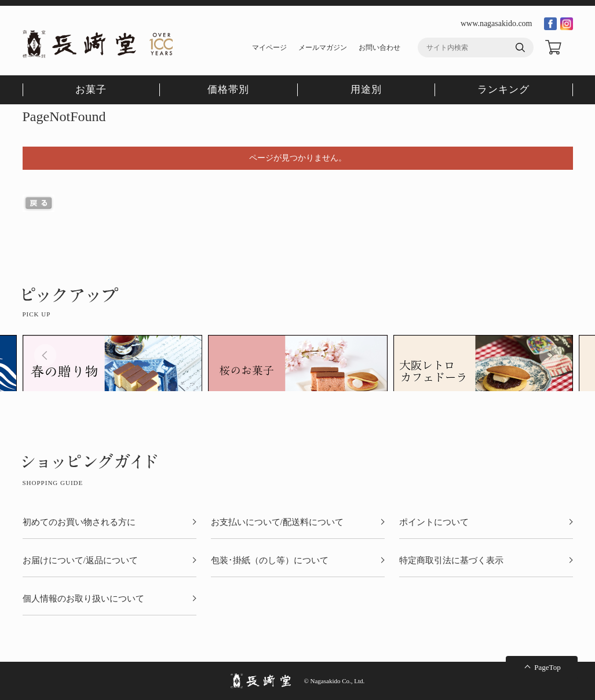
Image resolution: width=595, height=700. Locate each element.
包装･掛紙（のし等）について (270, 561)
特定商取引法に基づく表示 (451, 561)
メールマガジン (323, 48)
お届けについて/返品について (80, 561)
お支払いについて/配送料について (277, 522)
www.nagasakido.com (497, 23)
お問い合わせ (379, 48)
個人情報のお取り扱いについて (83, 599)
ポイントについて (434, 522)
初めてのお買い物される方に (79, 522)
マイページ (269, 48)
